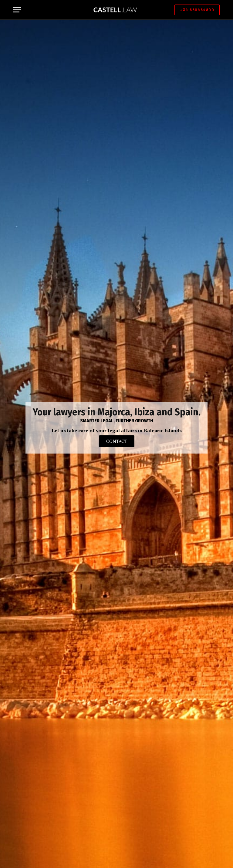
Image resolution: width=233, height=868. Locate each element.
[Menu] (17, 10)
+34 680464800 (197, 10)
